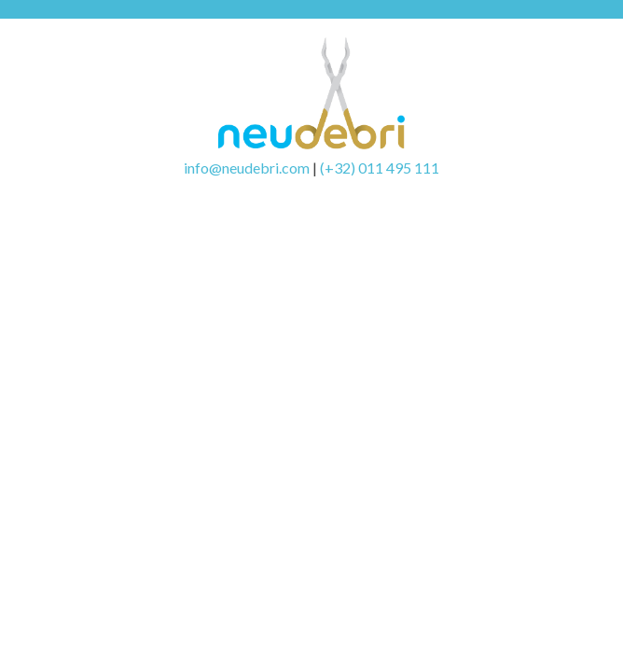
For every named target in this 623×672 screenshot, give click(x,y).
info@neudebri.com (247, 168)
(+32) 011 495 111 (380, 168)
